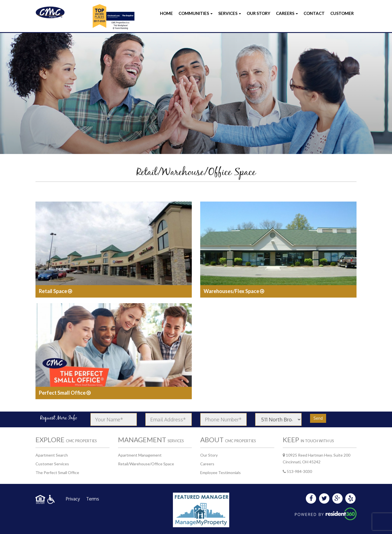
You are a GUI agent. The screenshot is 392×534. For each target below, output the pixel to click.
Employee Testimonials (220, 472)
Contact (314, 13)
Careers (287, 13)
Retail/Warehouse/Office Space (146, 464)
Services (230, 13)
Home (166, 13)
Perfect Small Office (65, 393)
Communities (196, 13)
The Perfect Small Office (57, 472)
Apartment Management (140, 455)
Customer (342, 13)
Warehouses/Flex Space (234, 291)
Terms (93, 499)
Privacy (73, 499)
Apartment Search (52, 455)
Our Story (259, 13)
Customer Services (52, 464)
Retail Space (55, 291)
